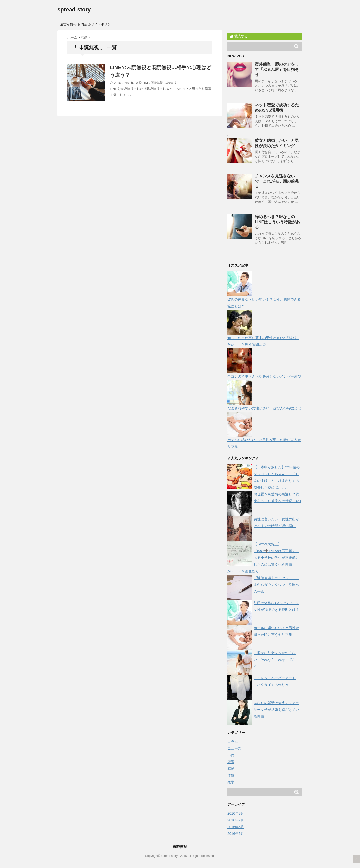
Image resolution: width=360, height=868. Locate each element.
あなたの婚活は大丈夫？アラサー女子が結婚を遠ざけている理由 (276, 710)
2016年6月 (236, 827)
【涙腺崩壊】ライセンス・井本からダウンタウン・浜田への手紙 (276, 585)
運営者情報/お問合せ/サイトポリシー (87, 24)
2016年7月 (236, 820)
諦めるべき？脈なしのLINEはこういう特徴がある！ (277, 222)
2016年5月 (236, 834)
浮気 (231, 775)
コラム (233, 742)
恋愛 (139, 83)
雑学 (231, 782)
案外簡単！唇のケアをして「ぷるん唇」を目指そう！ (277, 69)
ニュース (234, 748)
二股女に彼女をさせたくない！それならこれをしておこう (276, 660)
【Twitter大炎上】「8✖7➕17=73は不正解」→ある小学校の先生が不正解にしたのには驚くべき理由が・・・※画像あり (263, 558)
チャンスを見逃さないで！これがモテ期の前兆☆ (277, 181)
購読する (239, 36)
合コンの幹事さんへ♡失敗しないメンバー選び (264, 376)
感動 (231, 769)
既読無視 (157, 83)
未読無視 (170, 83)
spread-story (74, 9)
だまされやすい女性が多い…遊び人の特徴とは (264, 408)
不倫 (231, 755)
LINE (146, 83)
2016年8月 (236, 813)
